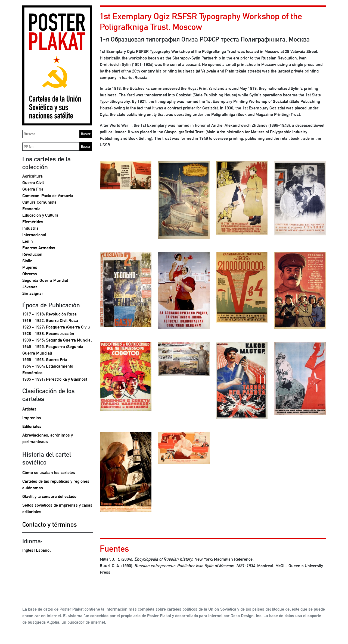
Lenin (28, 241)
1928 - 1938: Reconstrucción (48, 334)
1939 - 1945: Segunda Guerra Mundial (57, 340)
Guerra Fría (33, 189)
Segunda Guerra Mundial (45, 280)
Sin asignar (33, 293)
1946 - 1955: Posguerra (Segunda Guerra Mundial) (53, 350)
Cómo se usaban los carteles (49, 473)
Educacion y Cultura (40, 215)
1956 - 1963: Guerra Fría (45, 360)
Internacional (34, 235)
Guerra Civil (33, 183)
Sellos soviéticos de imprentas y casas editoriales (57, 508)
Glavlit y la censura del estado (49, 496)
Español (43, 550)
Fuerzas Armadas (39, 248)
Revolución (32, 254)
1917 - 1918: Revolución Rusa (49, 314)
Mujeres (30, 267)
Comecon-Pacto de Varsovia (48, 196)
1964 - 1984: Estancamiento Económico (48, 369)
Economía (31, 209)
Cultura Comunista (39, 202)
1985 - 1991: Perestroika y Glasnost (55, 379)
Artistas (29, 409)
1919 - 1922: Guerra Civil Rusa (50, 321)
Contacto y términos (50, 524)
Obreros (30, 274)
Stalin (27, 261)
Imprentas (32, 418)
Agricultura (32, 176)
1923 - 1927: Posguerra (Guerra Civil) (56, 327)
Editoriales (32, 426)
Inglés (28, 550)
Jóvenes (30, 287)
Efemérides (33, 222)
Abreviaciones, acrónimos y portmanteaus (48, 438)
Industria (30, 228)
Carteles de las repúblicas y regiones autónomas (56, 484)
